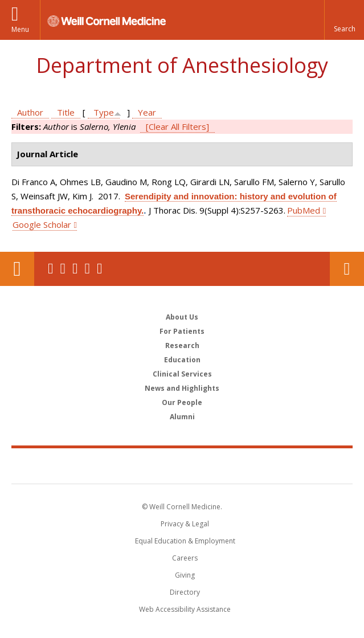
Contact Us (347, 269)
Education (182, 360)
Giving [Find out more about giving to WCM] (185, 575)
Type (104, 112)
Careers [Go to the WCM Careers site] (185, 558)
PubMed (304, 210)
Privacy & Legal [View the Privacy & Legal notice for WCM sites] (185, 524)
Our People (182, 402)
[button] (344, 20)
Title (66, 112)
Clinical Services (182, 374)
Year (147, 112)
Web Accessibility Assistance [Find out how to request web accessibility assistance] (185, 609)
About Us (182, 317)
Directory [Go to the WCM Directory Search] (185, 592)
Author (30, 112)
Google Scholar (42, 224)
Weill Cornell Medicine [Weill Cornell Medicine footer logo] (182, 465)
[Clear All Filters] (177, 126)
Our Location (17, 269)
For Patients (182, 331)
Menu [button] (20, 29)
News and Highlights (182, 388)
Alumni (182, 417)
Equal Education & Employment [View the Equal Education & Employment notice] (185, 541)
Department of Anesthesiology (182, 65)
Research (182, 345)
